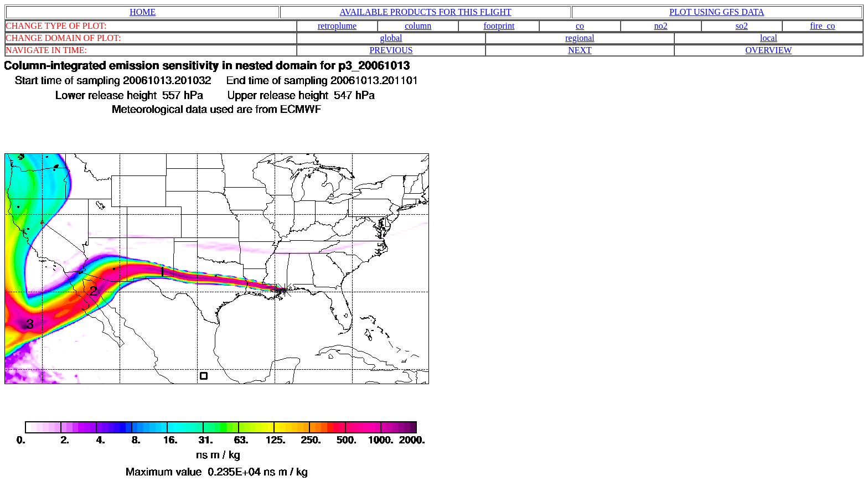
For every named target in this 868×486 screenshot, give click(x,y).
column (418, 26)
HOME (143, 12)
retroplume (337, 26)
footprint (499, 26)
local (769, 38)
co (580, 26)
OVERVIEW (768, 50)
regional (580, 38)
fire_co (822, 26)
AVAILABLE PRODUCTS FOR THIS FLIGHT (425, 12)
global (391, 38)
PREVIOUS (391, 50)
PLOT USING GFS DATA (717, 12)
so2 (742, 26)
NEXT (580, 50)
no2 (661, 26)
